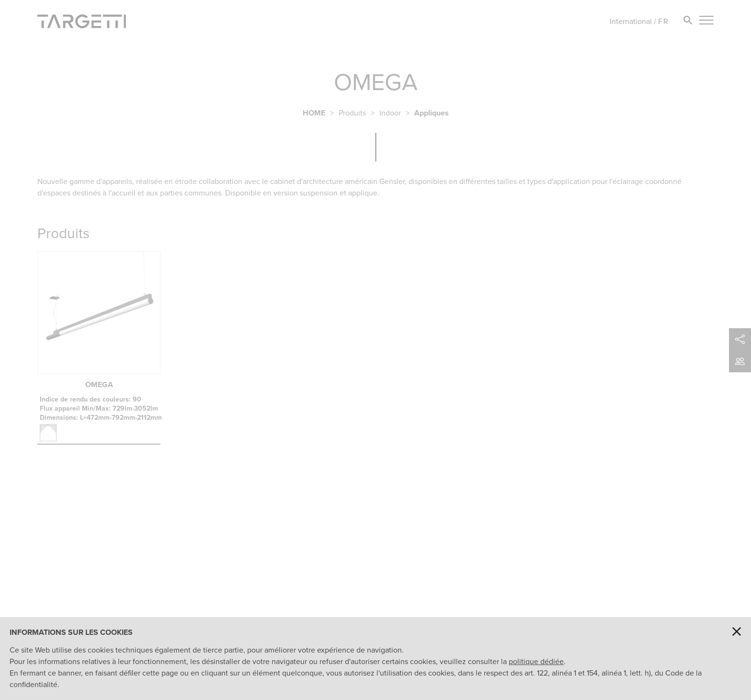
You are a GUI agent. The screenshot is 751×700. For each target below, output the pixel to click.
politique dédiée (536, 661)
